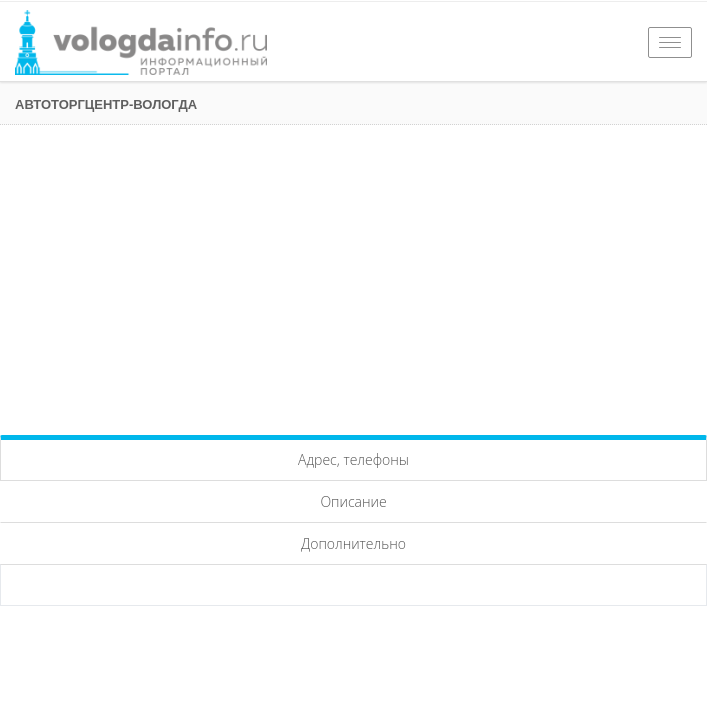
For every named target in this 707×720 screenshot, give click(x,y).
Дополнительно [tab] (353, 543)
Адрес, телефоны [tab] (353, 459)
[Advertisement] (353, 275)
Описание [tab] (353, 501)
